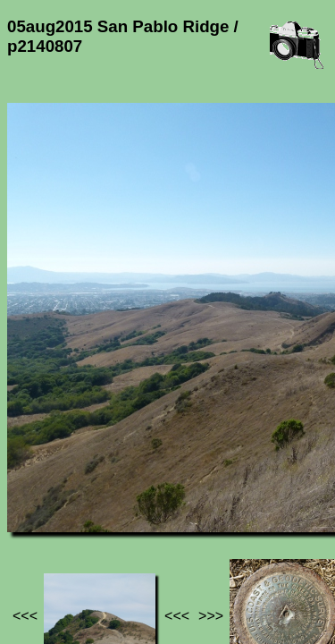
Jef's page (39, 502)
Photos (106, 502)
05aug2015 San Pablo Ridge (109, 510)
